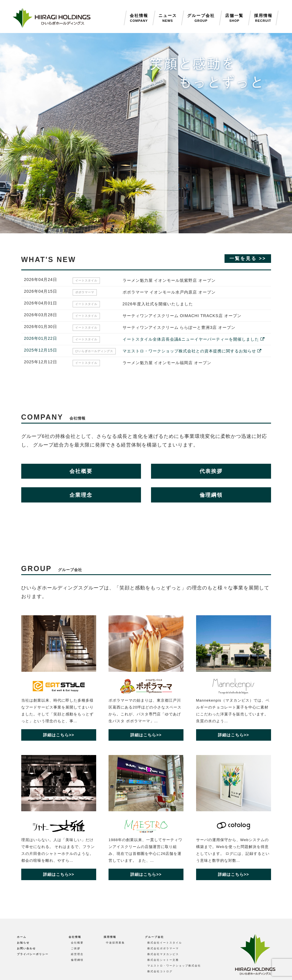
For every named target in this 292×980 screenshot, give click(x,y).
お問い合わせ (26, 948)
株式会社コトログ (160, 971)
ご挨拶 (76, 948)
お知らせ (23, 943)
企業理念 (81, 495)
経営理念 (77, 954)
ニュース (168, 18)
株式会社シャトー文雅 (163, 960)
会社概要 (81, 471)
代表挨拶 (211, 471)
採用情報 (263, 18)
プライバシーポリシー (33, 954)
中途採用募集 (115, 943)
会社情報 (139, 18)
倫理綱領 (211, 495)
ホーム (22, 937)
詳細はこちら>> (59, 735)
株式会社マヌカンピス (163, 954)
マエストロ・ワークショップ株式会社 (174, 966)
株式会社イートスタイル (165, 943)
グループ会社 (201, 18)
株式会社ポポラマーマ (163, 948)
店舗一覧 (234, 18)
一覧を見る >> (248, 258)
